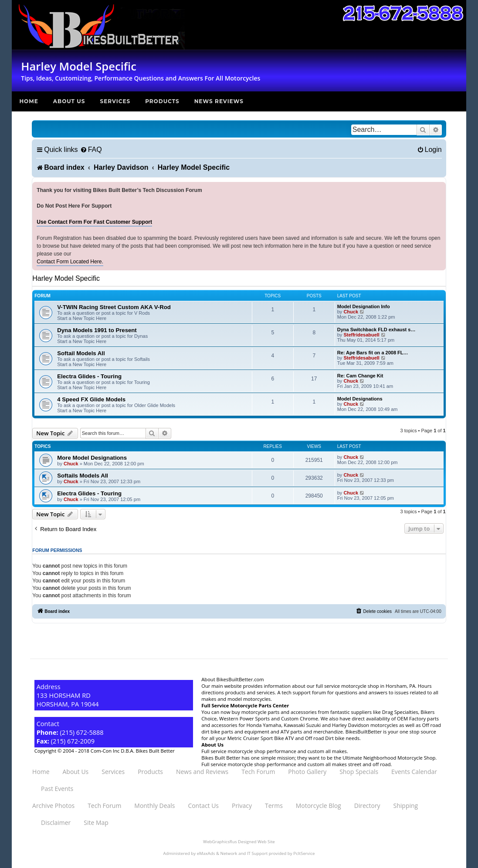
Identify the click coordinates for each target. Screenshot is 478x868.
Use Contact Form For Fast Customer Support (94, 222)
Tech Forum (258, 772)
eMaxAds (206, 853)
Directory (367, 806)
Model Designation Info (364, 306)
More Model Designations (92, 458)
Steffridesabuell (361, 335)
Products (162, 101)
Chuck (351, 312)
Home (29, 101)
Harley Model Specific (66, 278)
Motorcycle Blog (319, 806)
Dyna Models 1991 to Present (97, 330)
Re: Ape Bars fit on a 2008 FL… (373, 353)
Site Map (96, 823)
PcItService (304, 853)
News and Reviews (202, 772)
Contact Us (203, 806)
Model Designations (360, 399)
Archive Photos (53, 806)
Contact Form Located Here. (70, 262)
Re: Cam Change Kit (360, 376)
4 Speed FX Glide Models (91, 399)
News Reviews (219, 101)
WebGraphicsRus (220, 842)
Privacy (242, 806)
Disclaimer (56, 823)
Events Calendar (414, 772)
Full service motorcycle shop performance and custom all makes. (275, 751)
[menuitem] (91, 150)
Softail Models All (81, 353)
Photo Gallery (307, 772)
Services (115, 101)
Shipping (406, 806)
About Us (69, 101)
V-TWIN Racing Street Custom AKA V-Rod (114, 307)
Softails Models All (83, 476)
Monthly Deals (154, 806)
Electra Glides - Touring (89, 376)
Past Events (57, 789)
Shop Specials (359, 772)
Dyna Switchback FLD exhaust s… (376, 330)
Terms (274, 806)
